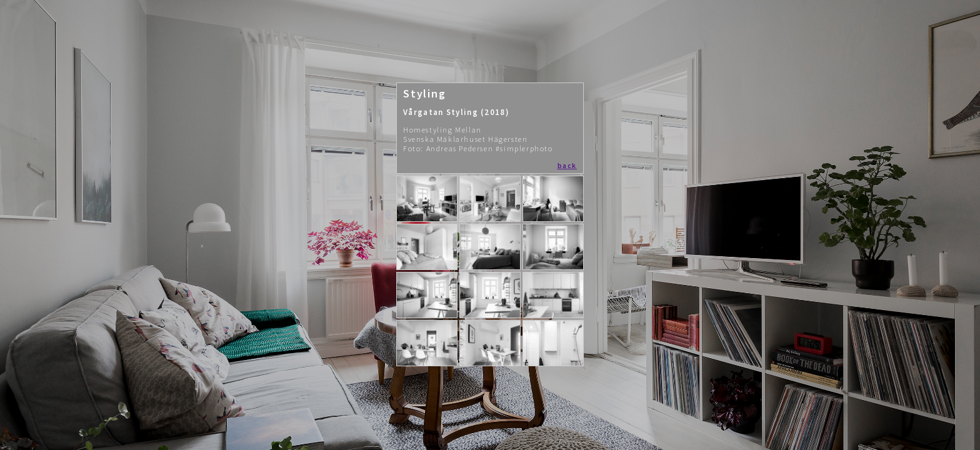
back (567, 165)
